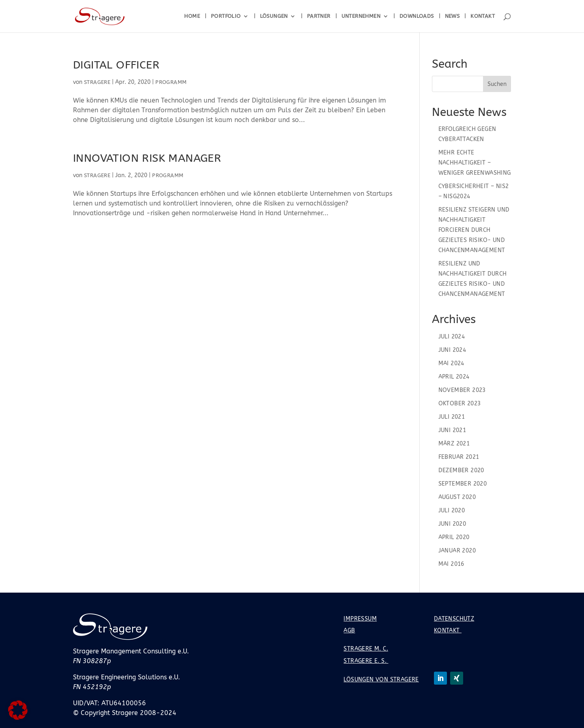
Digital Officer (116, 65)
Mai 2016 (451, 564)
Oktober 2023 (460, 404)
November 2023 (462, 390)
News (452, 16)
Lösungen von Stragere (381, 680)
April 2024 (454, 377)
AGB (349, 631)
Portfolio (226, 16)
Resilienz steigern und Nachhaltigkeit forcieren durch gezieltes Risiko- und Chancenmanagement (474, 230)
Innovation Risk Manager (147, 158)
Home (192, 16)
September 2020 (463, 484)
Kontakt (483, 16)
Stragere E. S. (366, 661)
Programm (171, 82)
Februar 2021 (459, 457)
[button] (18, 710)
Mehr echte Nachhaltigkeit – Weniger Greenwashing (475, 163)
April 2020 (454, 537)
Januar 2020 (457, 551)
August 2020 (457, 497)
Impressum (360, 619)
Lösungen (274, 16)
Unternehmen (361, 16)
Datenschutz (454, 619)
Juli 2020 (452, 511)
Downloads (417, 16)
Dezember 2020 (461, 470)
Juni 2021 (452, 430)
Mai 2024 (451, 363)
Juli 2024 (452, 337)
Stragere (97, 82)
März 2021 (454, 444)
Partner (319, 16)
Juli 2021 (452, 417)
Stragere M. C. (366, 649)
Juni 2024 (452, 350)
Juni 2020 (452, 524)
